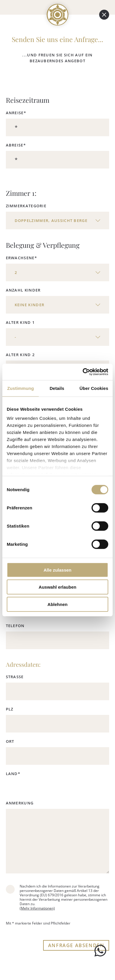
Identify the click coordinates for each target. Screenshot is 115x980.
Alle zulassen (57, 570)
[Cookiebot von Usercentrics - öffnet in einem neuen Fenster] (83, 372)
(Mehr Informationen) (37, 908)
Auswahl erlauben (58, 587)
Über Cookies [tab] (94, 388)
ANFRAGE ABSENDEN (76, 945)
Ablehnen (58, 604)
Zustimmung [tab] (21, 388)
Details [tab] (57, 388)
